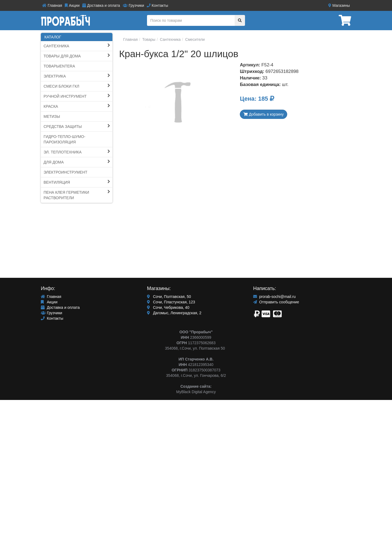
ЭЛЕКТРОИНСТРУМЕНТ (65, 172)
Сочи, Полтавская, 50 (169, 297)
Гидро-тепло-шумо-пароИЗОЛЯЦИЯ (64, 139)
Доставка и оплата (101, 5)
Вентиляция (57, 182)
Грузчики (133, 5)
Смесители (194, 39)
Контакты (157, 5)
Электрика (55, 76)
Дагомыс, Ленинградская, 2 (174, 313)
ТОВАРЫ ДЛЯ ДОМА (62, 56)
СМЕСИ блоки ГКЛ (61, 86)
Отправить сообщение (276, 302)
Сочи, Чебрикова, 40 (168, 307)
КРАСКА (51, 106)
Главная (52, 5)
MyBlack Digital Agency (196, 392)
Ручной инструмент (65, 96)
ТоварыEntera (59, 66)
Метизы (52, 116)
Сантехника (56, 46)
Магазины (339, 5)
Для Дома (54, 162)
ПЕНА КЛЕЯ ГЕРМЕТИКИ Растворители (66, 195)
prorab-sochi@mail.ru (274, 297)
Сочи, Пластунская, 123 (171, 302)
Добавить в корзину (264, 114)
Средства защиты (63, 127)
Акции (72, 5)
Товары (148, 39)
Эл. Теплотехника (63, 152)
